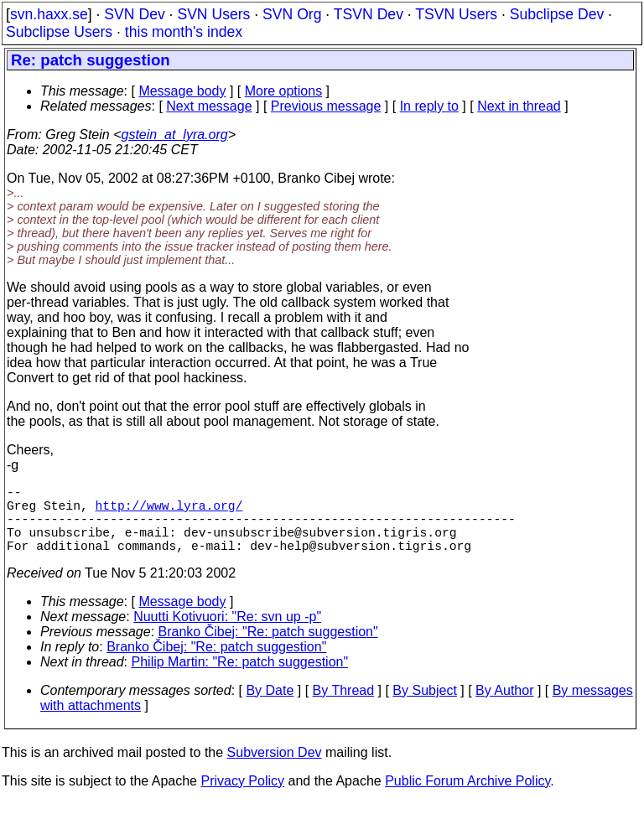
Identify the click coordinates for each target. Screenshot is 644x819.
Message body (182, 91)
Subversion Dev (275, 769)
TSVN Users (456, 14)
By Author (504, 707)
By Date (270, 707)
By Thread (344, 707)
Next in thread (519, 106)
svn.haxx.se (49, 14)
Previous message (326, 106)
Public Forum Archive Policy (467, 798)
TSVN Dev (369, 14)
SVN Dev (134, 14)
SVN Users (213, 14)
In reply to (429, 106)
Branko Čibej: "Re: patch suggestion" (268, 648)
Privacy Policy (242, 798)
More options (284, 91)
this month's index (184, 32)
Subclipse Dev (557, 14)
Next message (209, 106)
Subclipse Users (59, 32)
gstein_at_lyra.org (175, 135)
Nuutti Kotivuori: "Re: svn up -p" (227, 633)
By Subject (424, 707)
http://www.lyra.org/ (169, 511)
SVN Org (292, 14)
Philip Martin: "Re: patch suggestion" (240, 679)
